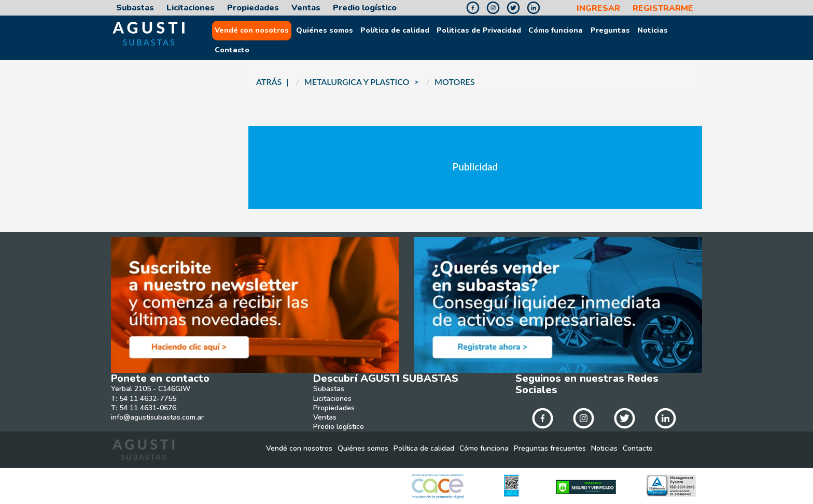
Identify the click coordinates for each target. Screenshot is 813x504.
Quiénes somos (325, 31)
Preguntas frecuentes (550, 449)
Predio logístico (365, 8)
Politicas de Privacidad (479, 31)
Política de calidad (395, 31)
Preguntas (610, 31)
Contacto (232, 50)
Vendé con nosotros (252, 31)
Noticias (653, 31)
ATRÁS (269, 82)
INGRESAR (598, 9)
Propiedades (253, 8)
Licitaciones (191, 8)
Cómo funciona (556, 31)
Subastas (135, 8)
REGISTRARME (663, 9)
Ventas (306, 8)
